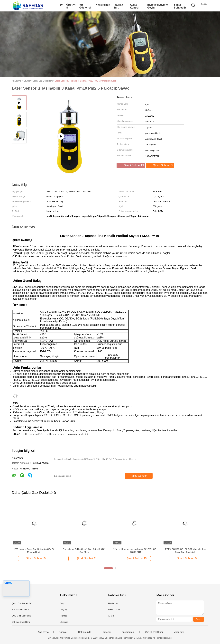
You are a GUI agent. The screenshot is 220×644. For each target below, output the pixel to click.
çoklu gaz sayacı (55, 434)
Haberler (107, 632)
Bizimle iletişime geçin (158, 6)
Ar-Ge (111, 616)
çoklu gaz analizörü (78, 434)
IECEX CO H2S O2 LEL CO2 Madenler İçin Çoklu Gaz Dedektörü (185, 551)
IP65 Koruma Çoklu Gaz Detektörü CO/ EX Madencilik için (34, 551)
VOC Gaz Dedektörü (22, 616)
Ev (61, 5)
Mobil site (179, 632)
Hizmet (63, 616)
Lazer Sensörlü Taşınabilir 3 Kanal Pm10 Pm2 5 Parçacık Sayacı (85, 81)
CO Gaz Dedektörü (21, 622)
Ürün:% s (71, 6)
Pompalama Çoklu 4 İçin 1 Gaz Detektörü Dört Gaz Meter (84, 551)
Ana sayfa (43, 632)
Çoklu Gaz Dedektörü (22, 603)
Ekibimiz (64, 622)
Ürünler (63, 632)
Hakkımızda (103, 5)
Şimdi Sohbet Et (180, 6)
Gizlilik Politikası (154, 632)
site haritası (128, 632)
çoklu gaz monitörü (32, 434)
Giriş (62, 603)
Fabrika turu (118, 6)
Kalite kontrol (134, 6)
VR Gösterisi (85, 6)
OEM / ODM (114, 610)
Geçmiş (64, 610)
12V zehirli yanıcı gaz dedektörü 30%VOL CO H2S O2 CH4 (135, 551)
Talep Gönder (139, 476)
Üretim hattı (114, 603)
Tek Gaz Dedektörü (21, 610)
